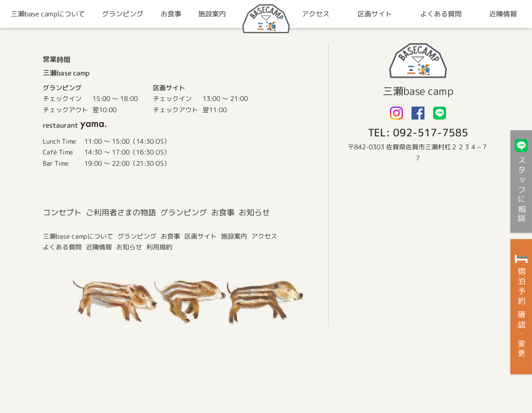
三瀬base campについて (78, 236)
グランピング (183, 213)
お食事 (222, 213)
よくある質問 (62, 247)
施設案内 (234, 236)
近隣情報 (98, 247)
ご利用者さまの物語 (120, 213)
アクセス (264, 236)
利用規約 (159, 247)
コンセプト (62, 213)
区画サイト (200, 236)
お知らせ (254, 213)
